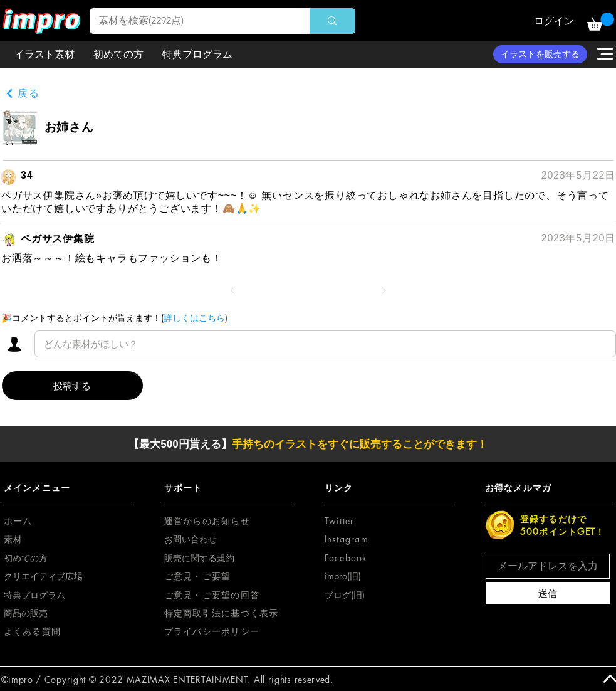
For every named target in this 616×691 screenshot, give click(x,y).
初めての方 (26, 558)
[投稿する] (72, 386)
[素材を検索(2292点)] (191, 21)
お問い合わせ (191, 539)
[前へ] (233, 290)
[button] (601, 22)
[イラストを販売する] (540, 54)
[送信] (548, 593)
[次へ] (384, 290)
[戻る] (23, 94)
